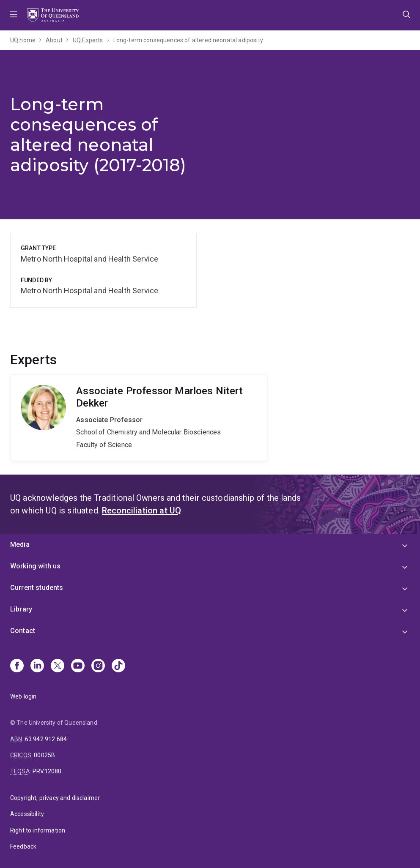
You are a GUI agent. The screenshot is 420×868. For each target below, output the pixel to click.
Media (20, 545)
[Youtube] (78, 666)
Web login (23, 696)
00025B (44, 755)
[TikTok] (118, 666)
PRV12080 (47, 771)
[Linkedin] (37, 666)
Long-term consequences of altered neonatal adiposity (188, 40)
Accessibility (27, 814)
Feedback (23, 846)
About (54, 40)
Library (21, 609)
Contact (23, 631)
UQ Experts (88, 40)
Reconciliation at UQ (141, 510)
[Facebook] (17, 666)
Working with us (35, 566)
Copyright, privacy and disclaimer (55, 798)
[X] (58, 666)
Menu (14, 15)
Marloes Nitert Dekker (139, 418)
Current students (37, 588)
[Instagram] (98, 666)
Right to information (38, 830)
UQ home (23, 40)
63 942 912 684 (46, 739)
